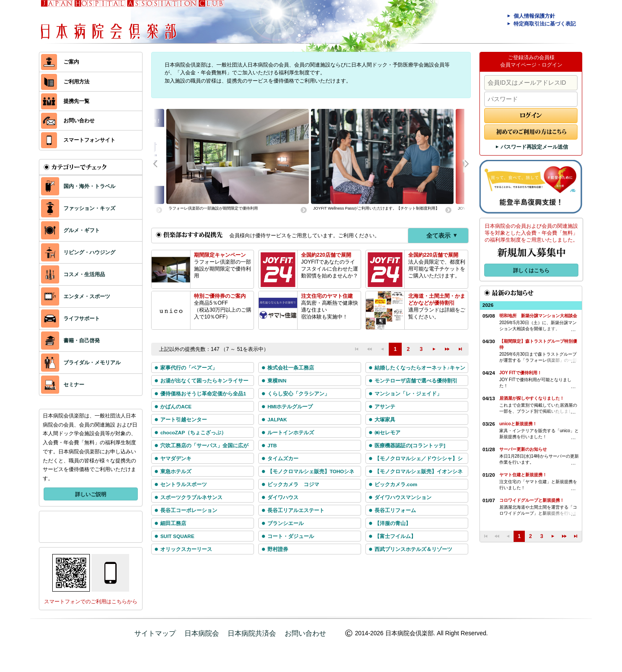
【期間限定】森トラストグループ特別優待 (538, 344)
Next (462, 163)
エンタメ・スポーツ (76, 296)
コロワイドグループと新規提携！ (532, 500)
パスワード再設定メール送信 (531, 147)
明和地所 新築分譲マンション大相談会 (538, 316)
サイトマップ (155, 633)
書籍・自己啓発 (70, 341)
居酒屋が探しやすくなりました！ (532, 398)
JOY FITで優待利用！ (520, 373)
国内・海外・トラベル (78, 186)
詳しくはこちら (531, 271)
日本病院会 (202, 633)
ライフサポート (70, 318)
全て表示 (443, 236)
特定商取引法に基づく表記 (541, 24)
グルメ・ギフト (70, 230)
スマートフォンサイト (78, 140)
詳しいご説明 (91, 494)
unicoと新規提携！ (518, 424)
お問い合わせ (68, 121)
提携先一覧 (65, 101)
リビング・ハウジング (78, 252)
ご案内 (60, 62)
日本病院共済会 (252, 633)
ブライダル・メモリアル (81, 363)
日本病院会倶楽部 (320, 22)
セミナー (63, 385)
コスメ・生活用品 (73, 274)
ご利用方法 (65, 82)
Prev (160, 163)
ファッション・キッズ (78, 208)
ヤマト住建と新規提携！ (523, 475)
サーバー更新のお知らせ (523, 449)
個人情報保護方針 (530, 16)
